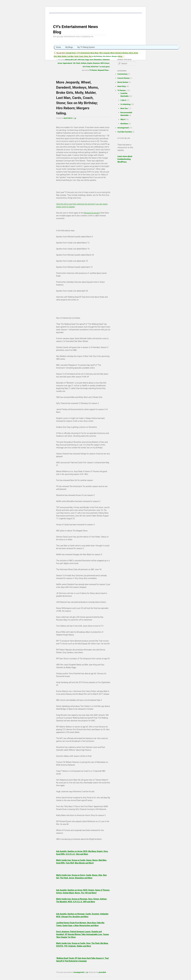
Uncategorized (79, 972)
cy (75, 118)
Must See (124, 108)
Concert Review (123, 78)
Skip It (123, 119)
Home (58, 47)
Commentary (122, 74)
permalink (102, 972)
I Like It (123, 100)
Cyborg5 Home (71, 53)
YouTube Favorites (125, 132)
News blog (121, 86)
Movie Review (123, 82)
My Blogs (69, 47)
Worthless (124, 124)
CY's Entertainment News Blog (88, 53)
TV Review (121, 90)
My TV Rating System (86, 47)
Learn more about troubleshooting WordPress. (125, 159)
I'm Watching (125, 104)
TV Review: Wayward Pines (99, 70)
